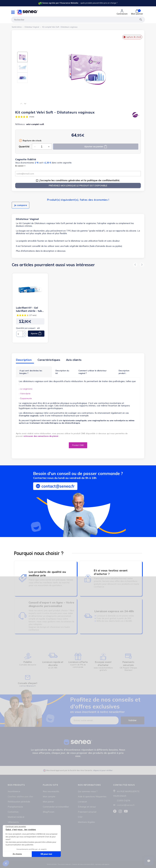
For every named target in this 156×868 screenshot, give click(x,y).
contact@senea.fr (28, 686)
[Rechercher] (78, 20)
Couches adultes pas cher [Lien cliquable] (20, 797)
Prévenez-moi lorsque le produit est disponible (78, 186)
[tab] (34, 372)
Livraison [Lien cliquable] (82, 802)
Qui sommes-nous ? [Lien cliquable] (88, 791)
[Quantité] (42, 147)
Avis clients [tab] (74, 360)
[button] (21, 104)
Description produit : (124, 372)
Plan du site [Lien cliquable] (50, 785)
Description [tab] (24, 360)
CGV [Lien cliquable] (80, 817)
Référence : (20, 124)
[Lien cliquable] (78, 3)
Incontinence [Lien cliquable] (14, 791)
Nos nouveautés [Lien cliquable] (51, 791)
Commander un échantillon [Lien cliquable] (56, 807)
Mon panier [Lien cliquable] (48, 802)
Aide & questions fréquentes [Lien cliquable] (92, 797)
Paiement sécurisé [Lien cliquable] (87, 812)
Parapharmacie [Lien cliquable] (15, 807)
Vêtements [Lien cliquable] (13, 822)
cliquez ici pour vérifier (103, 770)
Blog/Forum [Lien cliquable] (49, 812)
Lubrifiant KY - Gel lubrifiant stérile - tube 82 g (30, 309)
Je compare (21, 205)
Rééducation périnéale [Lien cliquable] (19, 802)
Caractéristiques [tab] (49, 360)
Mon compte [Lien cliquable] (49, 797)
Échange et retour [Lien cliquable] (87, 807)
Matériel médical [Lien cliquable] (16, 817)
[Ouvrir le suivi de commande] (149, 861)
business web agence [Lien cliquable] (102, 864)
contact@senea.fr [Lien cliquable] (126, 805)
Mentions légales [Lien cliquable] (86, 822)
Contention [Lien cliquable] (13, 812)
